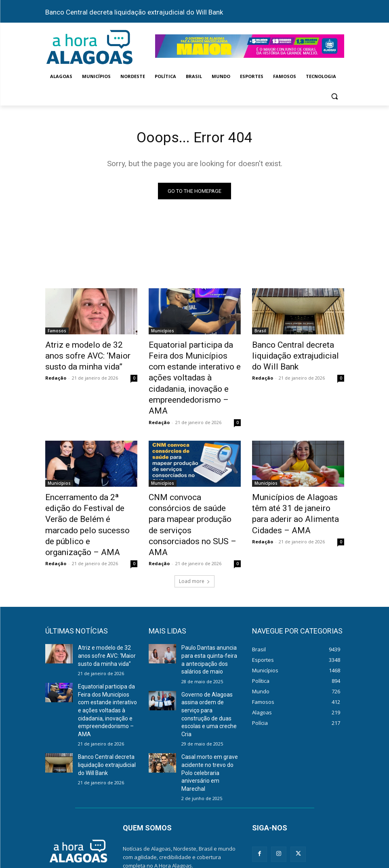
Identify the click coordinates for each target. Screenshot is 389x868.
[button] (335, 96)
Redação (56, 373)
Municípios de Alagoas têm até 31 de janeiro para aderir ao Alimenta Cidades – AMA (295, 474)
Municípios (163, 332)
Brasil (260, 332)
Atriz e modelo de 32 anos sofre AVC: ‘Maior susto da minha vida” (86, 355)
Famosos (57, 332)
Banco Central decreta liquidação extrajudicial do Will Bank (134, 12)
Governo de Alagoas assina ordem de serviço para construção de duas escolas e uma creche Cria (209, 642)
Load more (194, 520)
